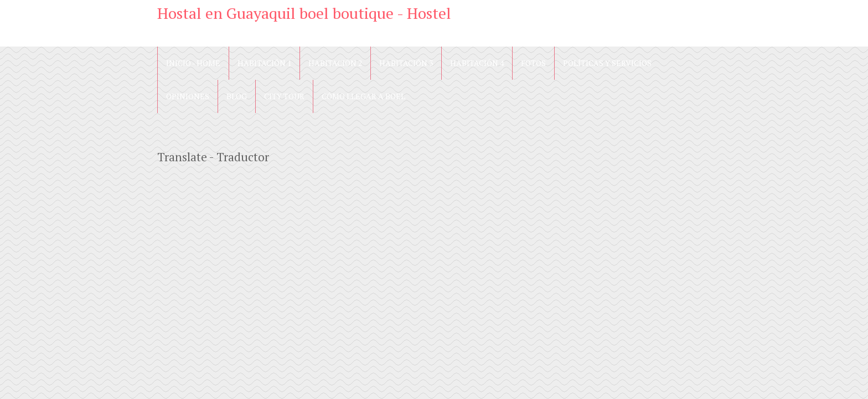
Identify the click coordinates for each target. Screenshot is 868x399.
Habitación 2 (335, 63)
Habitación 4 (477, 63)
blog (237, 96)
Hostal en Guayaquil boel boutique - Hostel (304, 13)
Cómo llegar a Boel (363, 96)
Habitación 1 (264, 63)
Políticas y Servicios (607, 63)
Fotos (533, 63)
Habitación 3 (406, 63)
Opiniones (188, 96)
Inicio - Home (193, 63)
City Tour (284, 96)
